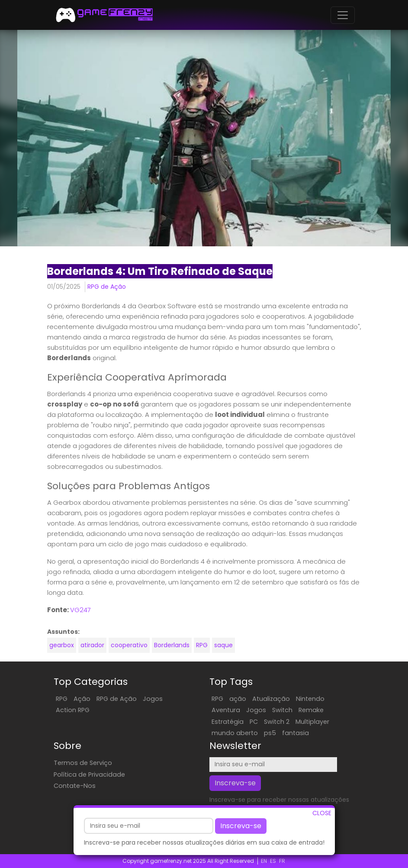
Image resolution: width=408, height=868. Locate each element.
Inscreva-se (241, 828)
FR (282, 861)
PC (254, 722)
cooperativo (129, 645)
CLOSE (322, 815)
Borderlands (172, 645)
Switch (282, 710)
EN (264, 861)
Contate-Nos (75, 786)
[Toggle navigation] (343, 15)
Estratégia (228, 722)
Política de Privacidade (89, 774)
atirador (92, 645)
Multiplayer (312, 722)
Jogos (153, 699)
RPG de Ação (107, 287)
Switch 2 (277, 722)
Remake (311, 710)
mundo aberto (235, 733)
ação (238, 699)
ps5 (270, 733)
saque (223, 645)
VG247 (80, 610)
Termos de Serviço (83, 763)
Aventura (226, 710)
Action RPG (73, 710)
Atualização (271, 699)
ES (273, 861)
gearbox (62, 645)
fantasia (296, 733)
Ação (82, 699)
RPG (202, 645)
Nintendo (310, 699)
